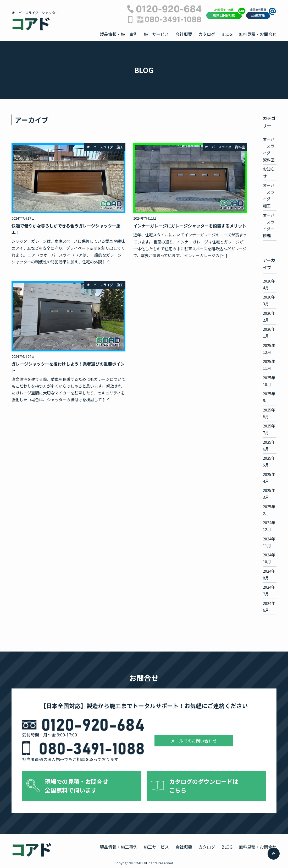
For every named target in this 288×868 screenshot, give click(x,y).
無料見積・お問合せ (258, 34)
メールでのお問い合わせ (194, 741)
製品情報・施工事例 (119, 34)
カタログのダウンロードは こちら (204, 786)
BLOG (227, 34)
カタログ (207, 34)
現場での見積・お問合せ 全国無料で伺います (76, 786)
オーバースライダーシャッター (35, 21)
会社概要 (184, 34)
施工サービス (156, 34)
